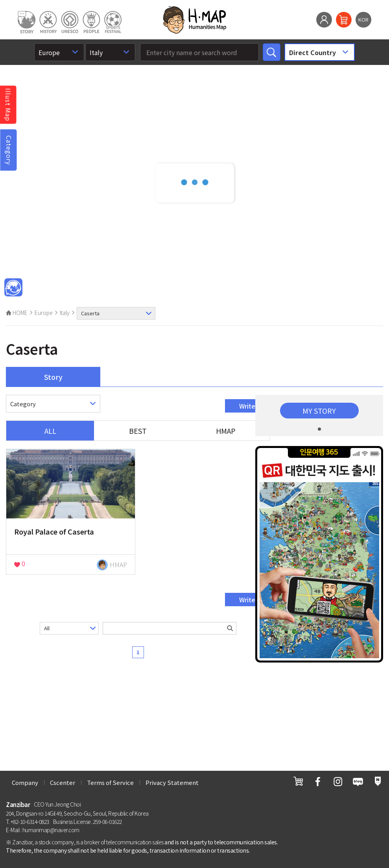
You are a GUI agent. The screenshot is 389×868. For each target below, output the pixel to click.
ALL (50, 431)
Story (53, 377)
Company (25, 782)
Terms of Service (110, 782)
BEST (138, 431)
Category (9, 150)
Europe (44, 313)
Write (247, 406)
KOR (363, 19)
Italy (65, 313)
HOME (17, 313)
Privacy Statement (172, 782)
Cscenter (63, 782)
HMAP (226, 431)
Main (13, 288)
